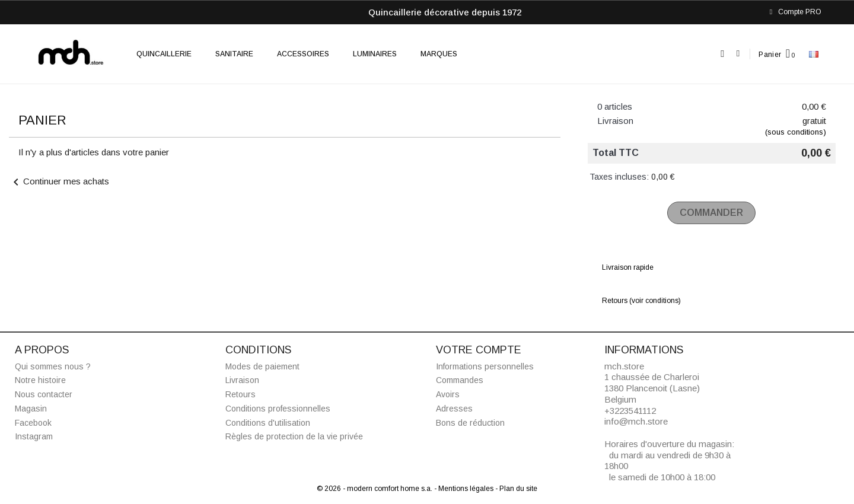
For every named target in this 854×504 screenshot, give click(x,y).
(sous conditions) (796, 132)
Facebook (33, 423)
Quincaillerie (164, 54)
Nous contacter (44, 394)
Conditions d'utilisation (268, 423)
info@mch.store (636, 421)
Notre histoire (40, 380)
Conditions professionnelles (278, 409)
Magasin (31, 409)
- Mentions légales (465, 489)
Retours (240, 394)
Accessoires (303, 54)
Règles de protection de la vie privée (294, 436)
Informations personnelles (485, 366)
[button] (723, 54)
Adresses (454, 409)
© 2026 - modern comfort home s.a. (375, 489)
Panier (770, 55)
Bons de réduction (470, 423)
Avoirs (448, 394)
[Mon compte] (738, 54)
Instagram (34, 436)
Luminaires (375, 54)
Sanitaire (234, 54)
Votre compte (479, 350)
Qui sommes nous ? (53, 366)
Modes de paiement (262, 366)
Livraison (242, 380)
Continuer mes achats (59, 181)
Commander (711, 213)
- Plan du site (516, 489)
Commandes (460, 380)
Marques (439, 54)
